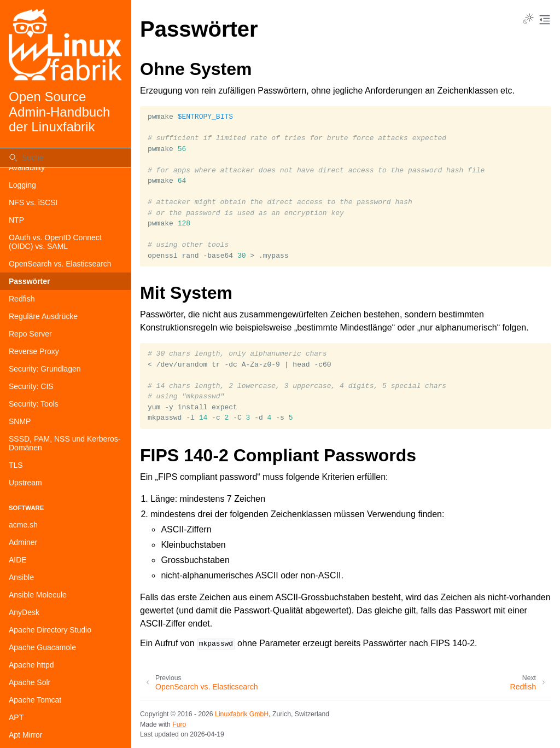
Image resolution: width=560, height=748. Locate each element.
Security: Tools (34, 404)
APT (16, 717)
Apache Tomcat (35, 700)
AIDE (18, 560)
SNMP (20, 421)
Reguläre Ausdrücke (43, 316)
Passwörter (29, 281)
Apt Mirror (25, 735)
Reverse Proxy (34, 351)
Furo (179, 724)
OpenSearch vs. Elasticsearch (60, 264)
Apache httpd (31, 665)
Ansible (21, 577)
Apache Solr (30, 682)
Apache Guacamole (42, 647)
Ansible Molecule (38, 595)
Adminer (23, 542)
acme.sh (23, 525)
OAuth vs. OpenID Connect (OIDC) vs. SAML (55, 242)
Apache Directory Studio (50, 630)
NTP (16, 220)
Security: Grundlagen (45, 369)
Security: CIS (31, 386)
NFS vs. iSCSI (33, 202)
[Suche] (65, 158)
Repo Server (30, 334)
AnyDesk (24, 612)
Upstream (25, 483)
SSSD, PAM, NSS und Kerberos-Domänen (65, 443)
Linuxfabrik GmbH (242, 714)
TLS (16, 465)
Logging (22, 185)
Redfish (22, 299)
